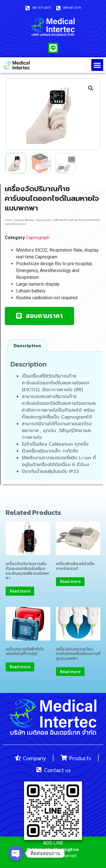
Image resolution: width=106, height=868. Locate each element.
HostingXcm (67, 850)
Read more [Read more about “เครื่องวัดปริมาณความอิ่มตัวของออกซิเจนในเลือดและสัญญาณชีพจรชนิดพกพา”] (20, 591)
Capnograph (44, 220)
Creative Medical (24, 220)
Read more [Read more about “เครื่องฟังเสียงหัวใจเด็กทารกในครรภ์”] (70, 582)
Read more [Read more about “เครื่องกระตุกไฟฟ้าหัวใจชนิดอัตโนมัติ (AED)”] (20, 667)
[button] (97, 65)
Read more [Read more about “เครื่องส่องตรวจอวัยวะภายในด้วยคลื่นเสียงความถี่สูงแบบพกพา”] (70, 672)
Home (8, 220)
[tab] (27, 345)
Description (27, 345)
